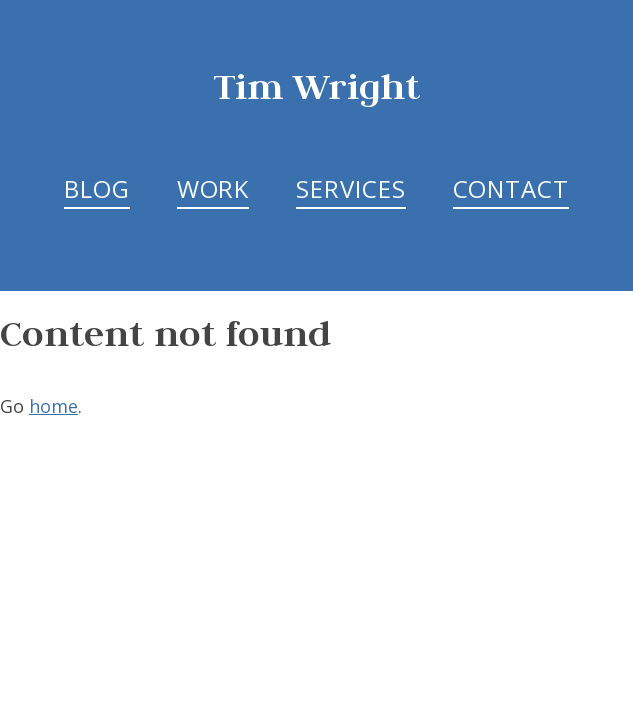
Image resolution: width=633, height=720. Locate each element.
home (53, 406)
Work (213, 188)
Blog (97, 188)
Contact (511, 188)
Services (350, 188)
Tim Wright (317, 85)
